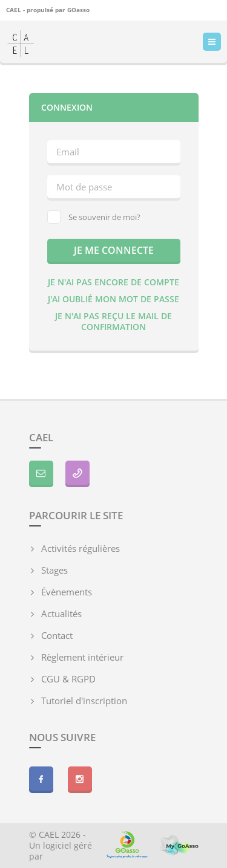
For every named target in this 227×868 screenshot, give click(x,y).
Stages (54, 570)
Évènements (67, 592)
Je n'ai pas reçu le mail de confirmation (113, 321)
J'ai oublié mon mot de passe (113, 299)
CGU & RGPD (68, 679)
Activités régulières (81, 548)
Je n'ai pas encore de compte (113, 282)
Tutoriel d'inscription (84, 701)
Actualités (61, 614)
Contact (57, 635)
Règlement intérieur (82, 657)
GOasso (78, 10)
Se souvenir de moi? (94, 217)
